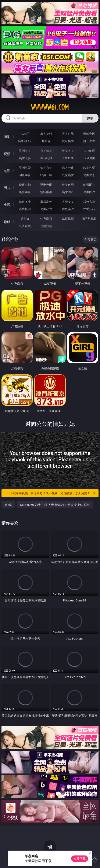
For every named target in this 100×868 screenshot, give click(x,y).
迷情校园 (25, 209)
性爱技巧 (89, 209)
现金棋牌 (68, 141)
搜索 (90, 118)
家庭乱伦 (46, 202)
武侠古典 (89, 202)
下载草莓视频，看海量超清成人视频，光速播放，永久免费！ (53, 493)
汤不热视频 (89, 219)
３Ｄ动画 (89, 151)
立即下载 (80, 859)
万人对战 (68, 134)
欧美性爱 (89, 168)
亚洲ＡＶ (25, 151)
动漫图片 (89, 185)
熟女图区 (68, 192)
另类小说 (46, 209)
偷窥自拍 (25, 185)
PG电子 (25, 134)
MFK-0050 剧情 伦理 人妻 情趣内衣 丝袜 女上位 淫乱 (55, 505)
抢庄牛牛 (89, 141)
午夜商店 (46, 219)
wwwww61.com (50, 107)
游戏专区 (89, 134)
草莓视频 (68, 219)
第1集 (8, 505)
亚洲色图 (46, 185)
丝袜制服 (46, 158)
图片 (7, 188)
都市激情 (25, 202)
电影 (7, 171)
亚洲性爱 (25, 168)
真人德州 (46, 134)
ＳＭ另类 (89, 158)
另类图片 (89, 192)
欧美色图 (68, 185)
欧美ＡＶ (68, 151)
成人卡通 (68, 168)
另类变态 (89, 175)
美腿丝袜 (25, 192)
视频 (7, 154)
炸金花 (46, 141)
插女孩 (25, 219)
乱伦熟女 (68, 175)
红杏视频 (25, 226)
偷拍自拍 (46, 168)
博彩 (7, 137)
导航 (7, 222)
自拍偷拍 (46, 151)
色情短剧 (46, 226)
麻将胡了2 (25, 141)
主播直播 (68, 158)
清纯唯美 (46, 192)
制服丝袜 (25, 175)
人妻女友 (68, 202)
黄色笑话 (68, 209)
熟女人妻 (25, 158)
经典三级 (46, 175)
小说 (7, 205)
